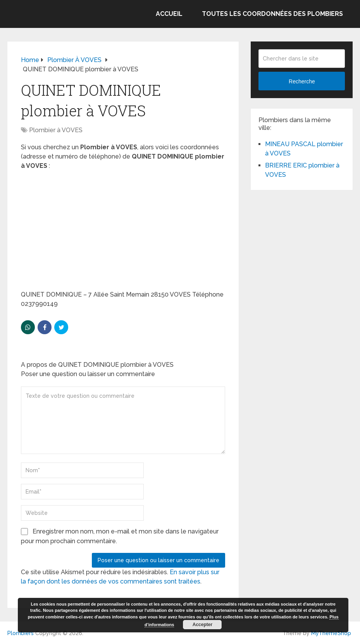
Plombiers (21, 633)
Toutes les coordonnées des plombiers (272, 14)
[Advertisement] (123, 233)
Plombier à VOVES (56, 130)
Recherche (302, 81)
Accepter (202, 625)
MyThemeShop (331, 633)
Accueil (169, 14)
